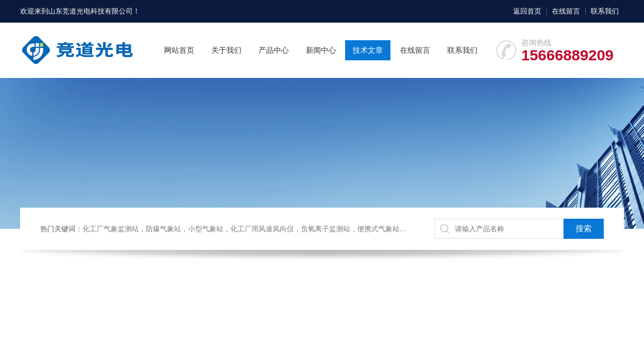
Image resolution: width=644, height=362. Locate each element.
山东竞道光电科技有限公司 (91, 11)
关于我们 (226, 50)
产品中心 (274, 50)
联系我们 (605, 11)
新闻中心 (321, 50)
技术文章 (368, 50)
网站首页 (179, 50)
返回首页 (527, 11)
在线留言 (566, 11)
